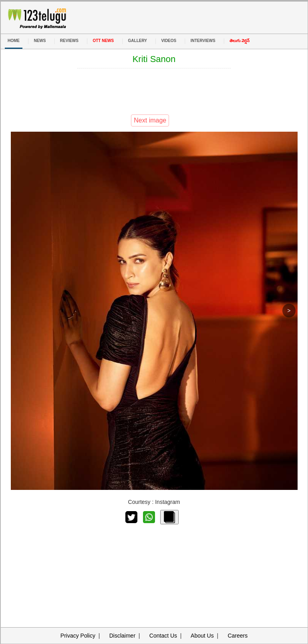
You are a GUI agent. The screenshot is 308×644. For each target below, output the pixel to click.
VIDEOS (169, 41)
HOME (14, 41)
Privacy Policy (78, 636)
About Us (202, 636)
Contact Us (163, 636)
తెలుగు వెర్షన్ (240, 41)
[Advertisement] (154, 90)
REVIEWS (69, 41)
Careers (238, 636)
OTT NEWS (103, 41)
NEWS (40, 41)
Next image (150, 120)
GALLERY (138, 41)
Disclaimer (122, 636)
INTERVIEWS (203, 41)
